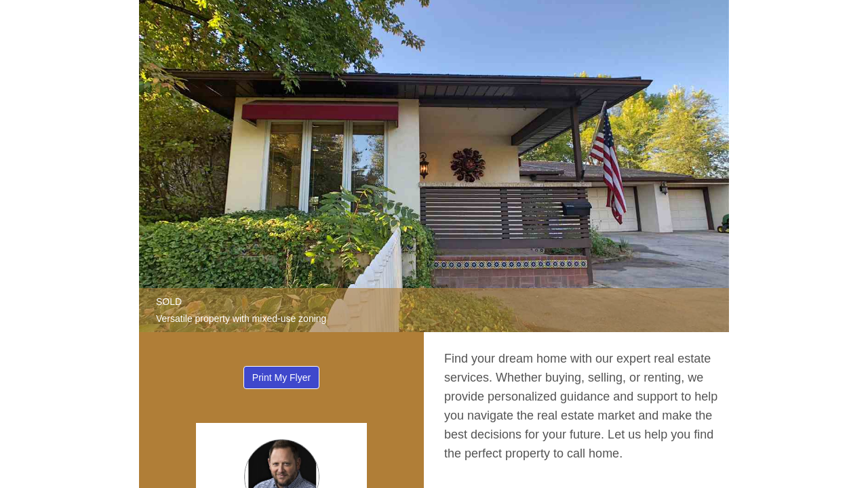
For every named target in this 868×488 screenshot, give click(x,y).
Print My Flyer (281, 378)
